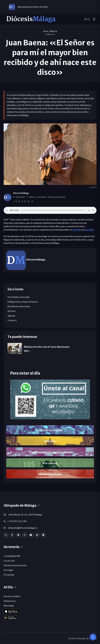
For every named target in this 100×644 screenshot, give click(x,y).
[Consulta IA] (93, 637)
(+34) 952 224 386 (17, 521)
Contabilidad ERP (12, 556)
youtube (89, 230)
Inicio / (46, 31)
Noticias (12, 311)
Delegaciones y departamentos (23, 302)
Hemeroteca (10, 601)
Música (54, 31)
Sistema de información (15, 565)
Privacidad (9, 575)
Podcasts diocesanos (57, 197)
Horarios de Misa (12, 596)
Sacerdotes (42, 197)
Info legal (8, 570)
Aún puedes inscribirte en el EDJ (33, 7)
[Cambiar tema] (86, 19)
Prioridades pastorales (19, 297)
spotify (76, 230)
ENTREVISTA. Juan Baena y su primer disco (50, 210)
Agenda (11, 316)
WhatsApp (9, 606)
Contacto (12, 320)
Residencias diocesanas (19, 306)
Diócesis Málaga (21, 193)
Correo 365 (9, 561)
